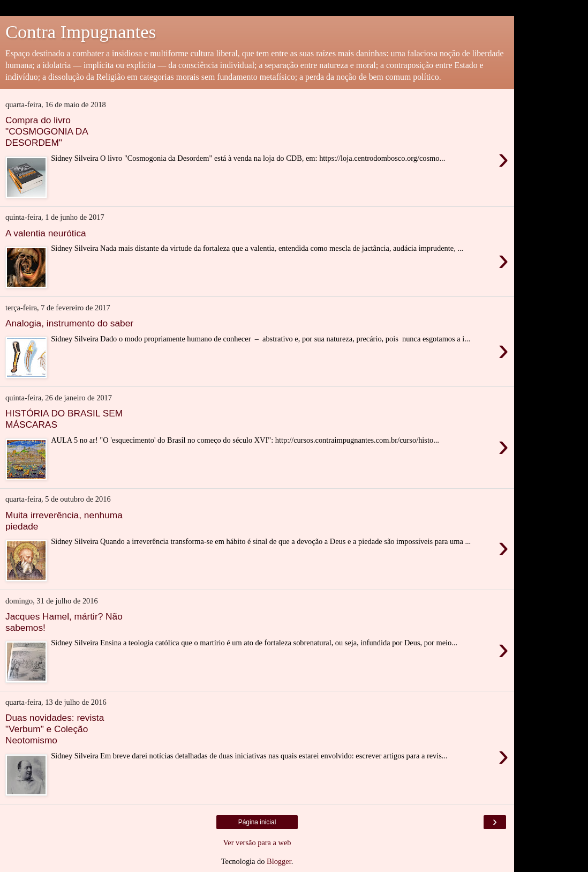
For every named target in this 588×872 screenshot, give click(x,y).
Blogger (279, 861)
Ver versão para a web (257, 843)
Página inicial (257, 822)
